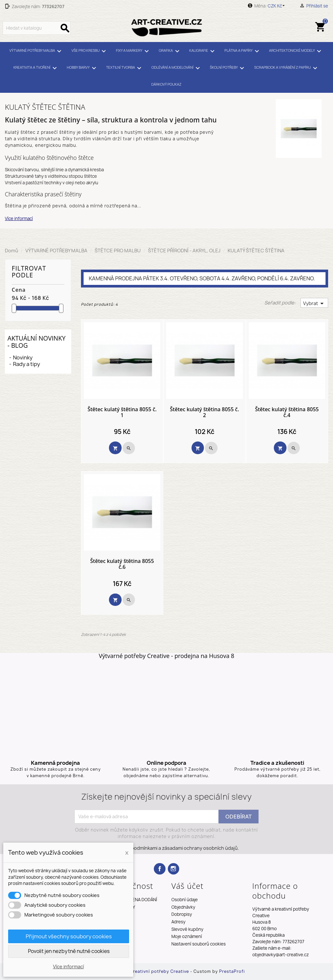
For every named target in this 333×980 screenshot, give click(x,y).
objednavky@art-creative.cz (281, 955)
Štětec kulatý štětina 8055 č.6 (122, 564)
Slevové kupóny (187, 929)
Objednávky (183, 907)
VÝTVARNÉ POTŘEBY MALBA (36, 51)
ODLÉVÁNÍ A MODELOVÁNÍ (177, 68)
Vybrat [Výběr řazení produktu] (314, 303)
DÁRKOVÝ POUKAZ (166, 84)
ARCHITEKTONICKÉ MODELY (296, 51)
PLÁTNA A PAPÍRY (243, 51)
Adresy (178, 922)
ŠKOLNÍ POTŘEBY (228, 68)
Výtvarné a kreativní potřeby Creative (148, 971)
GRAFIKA (170, 51)
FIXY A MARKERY (133, 51)
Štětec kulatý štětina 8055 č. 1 (122, 412)
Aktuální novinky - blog (36, 342)
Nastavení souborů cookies (199, 944)
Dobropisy (182, 914)
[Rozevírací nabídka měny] (277, 6)
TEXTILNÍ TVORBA (125, 68)
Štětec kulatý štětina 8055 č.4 (287, 412)
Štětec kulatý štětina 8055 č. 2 (205, 412)
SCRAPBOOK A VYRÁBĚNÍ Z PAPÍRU (287, 68)
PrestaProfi (232, 971)
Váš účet (187, 886)
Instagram (173, 869)
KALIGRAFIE (203, 51)
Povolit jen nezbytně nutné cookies (69, 951)
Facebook (160, 869)
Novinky (23, 357)
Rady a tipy (27, 364)
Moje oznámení (187, 936)
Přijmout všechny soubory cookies (69, 936)
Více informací (19, 218)
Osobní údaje (185, 900)
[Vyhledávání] (37, 28)
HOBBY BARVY (82, 68)
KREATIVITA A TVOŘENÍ (36, 68)
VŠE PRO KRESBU (90, 51)
